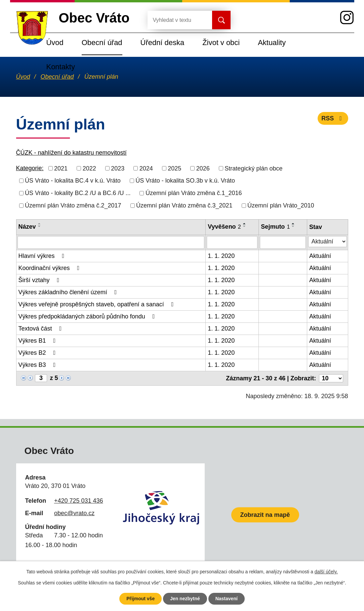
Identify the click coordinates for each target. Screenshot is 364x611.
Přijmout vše (140, 599)
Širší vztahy (40, 280)
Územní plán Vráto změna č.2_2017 (73, 205)
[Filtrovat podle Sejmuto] (283, 242)
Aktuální (320, 256)
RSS (333, 118)
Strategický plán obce (253, 168)
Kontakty (61, 67)
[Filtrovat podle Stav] (327, 242)
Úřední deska (163, 43)
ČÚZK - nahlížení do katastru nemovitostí (71, 153)
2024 (146, 168)
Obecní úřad (102, 43)
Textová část (42, 329)
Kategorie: (30, 168)
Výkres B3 (38, 365)
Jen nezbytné (185, 599)
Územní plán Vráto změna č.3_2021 (184, 205)
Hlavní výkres (43, 256)
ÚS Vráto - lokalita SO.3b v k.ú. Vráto (185, 181)
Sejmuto (275, 227)
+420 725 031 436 (79, 501)
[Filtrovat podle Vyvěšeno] (232, 242)
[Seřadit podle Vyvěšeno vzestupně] (245, 224)
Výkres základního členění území (69, 292)
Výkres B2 (38, 353)
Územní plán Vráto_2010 (281, 205)
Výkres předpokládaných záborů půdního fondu (88, 316)
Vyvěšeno (224, 227)
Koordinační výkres (50, 268)
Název (27, 227)
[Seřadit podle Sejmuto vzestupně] (293, 224)
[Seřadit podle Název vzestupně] (40, 224)
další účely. (326, 572)
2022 (89, 168)
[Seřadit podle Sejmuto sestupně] (293, 226)
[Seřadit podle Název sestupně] (40, 226)
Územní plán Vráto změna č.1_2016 (194, 193)
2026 (203, 168)
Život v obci (221, 43)
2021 (61, 168)
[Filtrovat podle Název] (111, 242)
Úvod (55, 43)
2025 (174, 168)
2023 (118, 168)
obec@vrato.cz (74, 513)
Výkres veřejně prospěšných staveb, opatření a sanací (97, 304)
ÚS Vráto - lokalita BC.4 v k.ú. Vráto (73, 181)
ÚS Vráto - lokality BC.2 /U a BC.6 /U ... (78, 193)
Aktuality (272, 43)
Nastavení (227, 599)
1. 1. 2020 (221, 256)
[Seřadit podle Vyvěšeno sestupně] (245, 226)
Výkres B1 (38, 341)
